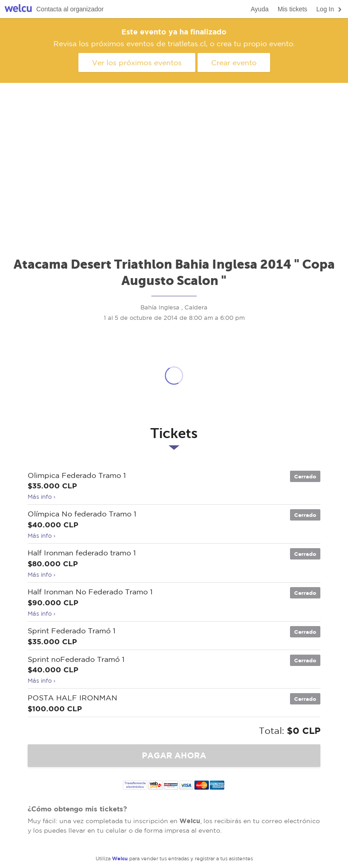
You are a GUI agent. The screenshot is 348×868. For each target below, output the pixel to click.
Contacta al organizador (70, 9)
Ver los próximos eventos (137, 63)
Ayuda (259, 9)
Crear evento (234, 63)
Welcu (18, 9)
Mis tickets (292, 9)
